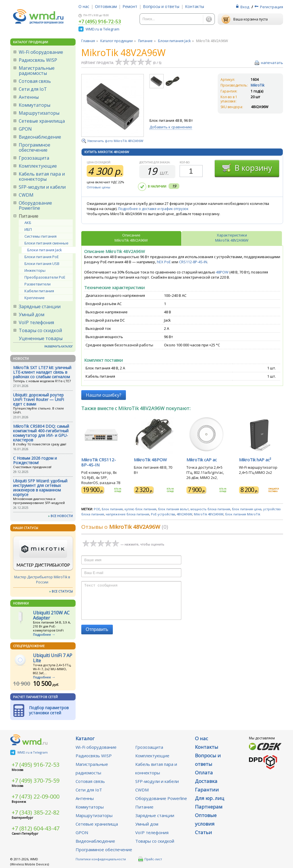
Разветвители (38, 284)
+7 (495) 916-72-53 (100, 22)
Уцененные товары (41, 338)
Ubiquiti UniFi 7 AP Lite (53, 658)
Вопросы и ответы (161, 6)
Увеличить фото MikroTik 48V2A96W (115, 141)
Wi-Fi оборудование (41, 52)
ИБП (28, 229)
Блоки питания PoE (42, 257)
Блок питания (112, 509)
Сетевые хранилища (42, 121)
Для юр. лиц (210, 798)
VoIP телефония (36, 322)
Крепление (35, 298)
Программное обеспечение (35, 147)
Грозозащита (34, 158)
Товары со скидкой (40, 330)
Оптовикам (106, 6)
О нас (84, 6)
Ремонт (130, 6)
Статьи (203, 832)
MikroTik (257, 85)
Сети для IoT (33, 89)
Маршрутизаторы (39, 113)
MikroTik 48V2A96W (209, 514)
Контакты (195, 6)
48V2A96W (184, 514)
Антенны (29, 97)
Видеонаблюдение (40, 137)
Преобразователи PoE (45, 277)
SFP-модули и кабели (42, 187)
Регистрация (272, 7)
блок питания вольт (173, 509)
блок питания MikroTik (243, 514)
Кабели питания (39, 291)
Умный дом (32, 314)
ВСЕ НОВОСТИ (62, 516)
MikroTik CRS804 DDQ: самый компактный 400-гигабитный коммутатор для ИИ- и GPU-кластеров (41, 433)
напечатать (272, 63)
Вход (245, 7)
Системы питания (40, 236)
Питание (29, 216)
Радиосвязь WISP (38, 60)
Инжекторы (35, 270)
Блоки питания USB (42, 264)
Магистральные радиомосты (37, 71)
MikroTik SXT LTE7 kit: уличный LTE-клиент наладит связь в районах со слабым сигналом (42, 372)
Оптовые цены (98, 187)
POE (97, 509)
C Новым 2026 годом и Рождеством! (35, 460)
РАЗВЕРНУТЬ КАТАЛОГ (59, 346)
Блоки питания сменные (46, 243)
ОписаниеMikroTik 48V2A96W (131, 238)
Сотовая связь (35, 81)
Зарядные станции (40, 307)
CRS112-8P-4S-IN (193, 262)
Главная (88, 41)
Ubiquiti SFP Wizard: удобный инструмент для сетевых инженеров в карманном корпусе (40, 488)
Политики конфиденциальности (101, 859)
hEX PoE (164, 262)
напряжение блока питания (127, 514)
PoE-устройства (163, 514)
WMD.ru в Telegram (102, 29)
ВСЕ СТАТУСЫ (62, 591)
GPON (25, 129)
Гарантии (207, 790)
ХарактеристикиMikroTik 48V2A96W (232, 238)
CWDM (26, 195)
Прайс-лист (150, 859)
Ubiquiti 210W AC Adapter (51, 615)
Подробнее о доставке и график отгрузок (153, 209)
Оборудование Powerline (35, 205)
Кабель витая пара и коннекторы (42, 176)
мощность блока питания (210, 509)
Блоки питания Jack (45, 250)
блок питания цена (247, 509)
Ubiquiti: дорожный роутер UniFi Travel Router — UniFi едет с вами (39, 399)
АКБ (28, 223)
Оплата (204, 773)
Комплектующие (38, 166)
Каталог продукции (117, 41)
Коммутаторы (35, 105)
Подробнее (42, 634)
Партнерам (209, 807)
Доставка (206, 781)
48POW (223, 272)
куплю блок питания (140, 509)
